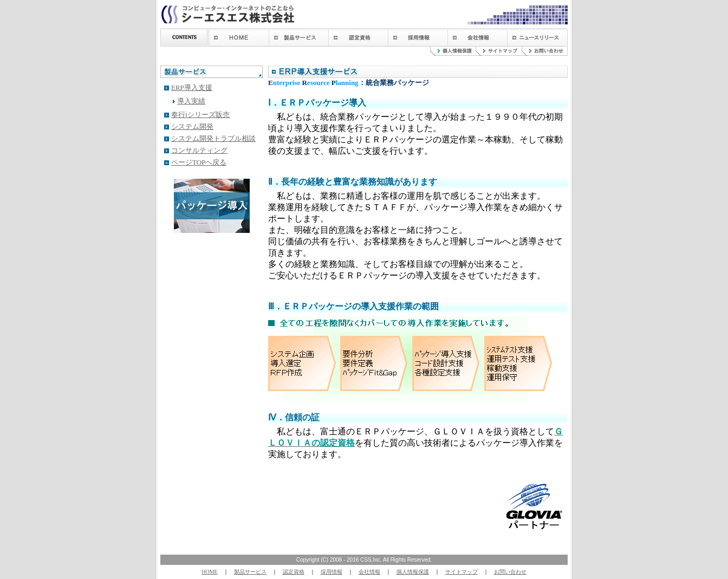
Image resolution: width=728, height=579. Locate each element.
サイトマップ (461, 572)
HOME (209, 572)
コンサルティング (199, 150)
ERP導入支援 (192, 87)
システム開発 (192, 126)
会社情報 (369, 572)
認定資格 (294, 572)
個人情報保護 (413, 572)
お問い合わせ (510, 572)
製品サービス (250, 572)
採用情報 (331, 572)
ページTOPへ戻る (199, 162)
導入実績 (191, 101)
